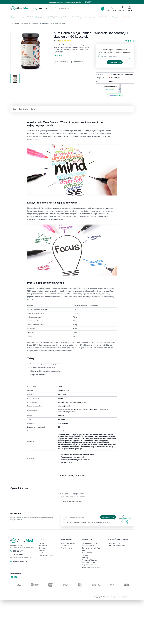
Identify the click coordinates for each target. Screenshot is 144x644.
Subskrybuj (115, 62)
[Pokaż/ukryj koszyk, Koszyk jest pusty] (130, 9)
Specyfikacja (23, 109)
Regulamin (43, 548)
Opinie (33, 109)
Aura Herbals (62, 394)
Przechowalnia (67, 548)
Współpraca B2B (88, 546)
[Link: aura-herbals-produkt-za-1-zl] (115, 91)
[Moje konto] (122, 9)
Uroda (38, 17)
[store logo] (20, 8)
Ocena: (56, 41)
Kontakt (41, 553)
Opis (14, 109)
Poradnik (85, 555)
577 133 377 (42, 9)
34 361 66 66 (17, 555)
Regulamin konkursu (90, 565)
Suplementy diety (28, 17)
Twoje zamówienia (68, 543)
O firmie (42, 550)
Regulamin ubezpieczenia (91, 567)
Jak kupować (87, 553)
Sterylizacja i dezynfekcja (102, 17)
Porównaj (77, 62)
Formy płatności (114, 543)
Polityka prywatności (90, 543)
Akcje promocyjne (128, 17)
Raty (83, 550)
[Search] (103, 9)
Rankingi (85, 558)
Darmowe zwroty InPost (91, 548)
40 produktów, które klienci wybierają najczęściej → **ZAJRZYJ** (70, 2)
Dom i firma (90, 17)
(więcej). (107, 522)
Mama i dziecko (64, 17)
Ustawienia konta (67, 546)
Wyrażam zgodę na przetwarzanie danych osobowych (85, 522)
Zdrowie (14, 17)
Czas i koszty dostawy (116, 546)
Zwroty (41, 543)
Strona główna (15, 23)
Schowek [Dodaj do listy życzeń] (61, 62)
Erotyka (114, 17)
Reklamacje (43, 546)
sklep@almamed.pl (19, 562)
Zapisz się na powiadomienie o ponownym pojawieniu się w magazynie (115, 51)
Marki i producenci (89, 562)
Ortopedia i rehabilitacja (53, 17)
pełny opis (59, 55)
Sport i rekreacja (77, 17)
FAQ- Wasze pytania (46, 555)
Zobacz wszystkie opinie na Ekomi (72, 502)
